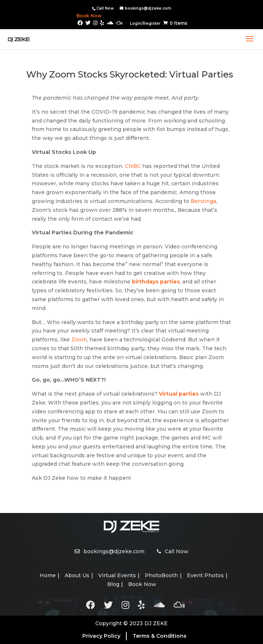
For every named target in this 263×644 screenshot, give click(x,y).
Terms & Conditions (160, 636)
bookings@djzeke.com (114, 551)
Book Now (83, 16)
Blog (113, 584)
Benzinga (203, 201)
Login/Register (145, 24)
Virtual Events (117, 575)
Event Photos (205, 575)
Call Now (105, 8)
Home (48, 575)
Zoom (79, 340)
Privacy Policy (101, 636)
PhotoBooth (161, 575)
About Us (77, 575)
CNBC (133, 166)
